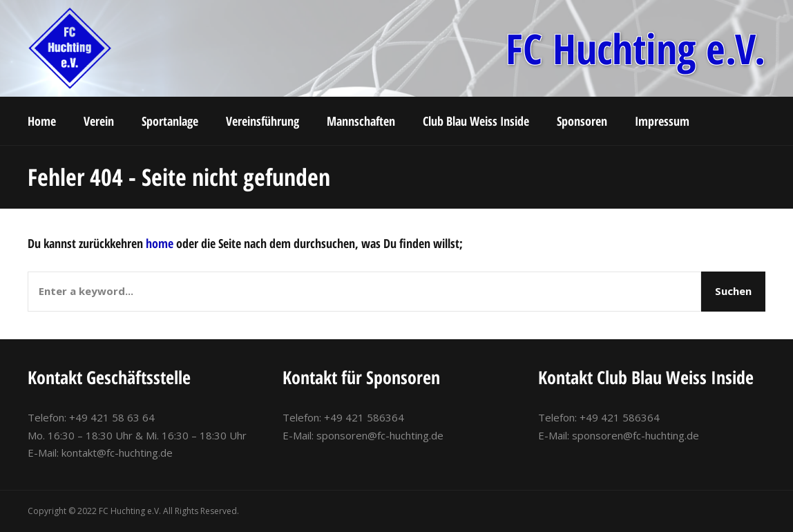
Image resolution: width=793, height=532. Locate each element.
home (160, 243)
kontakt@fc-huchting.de (117, 453)
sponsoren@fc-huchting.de (380, 435)
